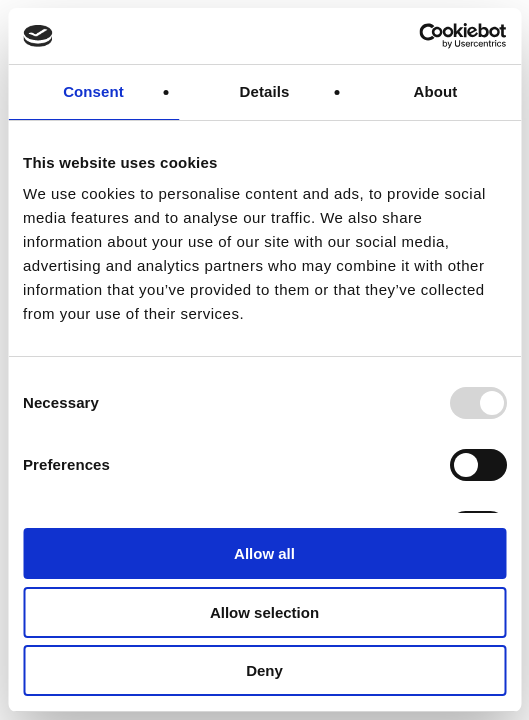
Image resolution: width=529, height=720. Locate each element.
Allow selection (264, 612)
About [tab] (436, 91)
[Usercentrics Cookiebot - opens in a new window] (418, 36)
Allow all (264, 553)
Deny (264, 670)
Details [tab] (265, 91)
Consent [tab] (93, 91)
